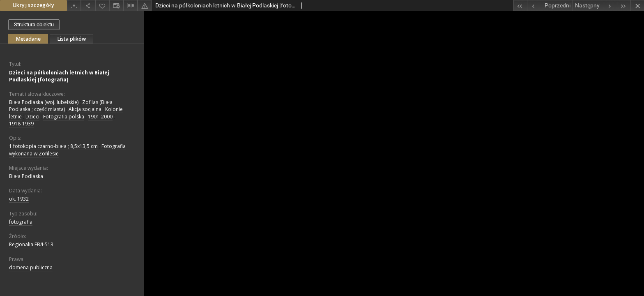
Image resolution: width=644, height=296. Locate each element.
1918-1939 (21, 124)
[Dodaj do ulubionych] (102, 6)
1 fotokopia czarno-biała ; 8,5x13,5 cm (53, 146)
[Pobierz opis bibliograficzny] (131, 6)
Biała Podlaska (26, 176)
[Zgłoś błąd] (145, 6)
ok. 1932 (19, 199)
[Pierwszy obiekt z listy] (520, 6)
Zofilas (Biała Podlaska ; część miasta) (61, 106)
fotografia (21, 222)
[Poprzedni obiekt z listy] (550, 6)
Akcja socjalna (85, 109)
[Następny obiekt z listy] (595, 6)
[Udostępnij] (88, 6)
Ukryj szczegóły (33, 5)
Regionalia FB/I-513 (31, 244)
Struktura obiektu (34, 24)
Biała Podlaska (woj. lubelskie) (44, 102)
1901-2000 (100, 117)
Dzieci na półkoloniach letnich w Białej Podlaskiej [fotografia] (59, 76)
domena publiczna (31, 267)
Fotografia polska (64, 117)
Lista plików (71, 39)
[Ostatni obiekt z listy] (624, 6)
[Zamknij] (637, 6)
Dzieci (32, 117)
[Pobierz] (74, 6)
